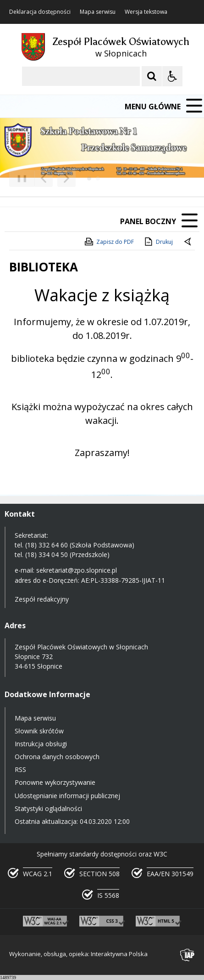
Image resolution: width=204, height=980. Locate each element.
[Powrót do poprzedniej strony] (188, 242)
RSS (20, 769)
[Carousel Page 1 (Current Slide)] (89, 178)
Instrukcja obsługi (41, 744)
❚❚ (19, 178)
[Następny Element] (66, 179)
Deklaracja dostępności (40, 12)
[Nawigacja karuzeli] (55, 179)
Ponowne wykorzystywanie (55, 782)
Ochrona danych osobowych (57, 757)
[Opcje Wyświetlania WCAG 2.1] (172, 76)
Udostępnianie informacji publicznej (67, 796)
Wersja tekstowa (146, 12)
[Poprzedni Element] (44, 179)
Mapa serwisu (98, 12)
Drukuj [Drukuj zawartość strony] (158, 242)
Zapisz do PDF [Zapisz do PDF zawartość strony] (109, 242)
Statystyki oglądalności (48, 808)
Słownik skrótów (39, 731)
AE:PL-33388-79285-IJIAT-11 (123, 580)
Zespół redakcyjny (42, 599)
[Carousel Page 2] (98, 178)
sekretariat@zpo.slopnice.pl (77, 570)
